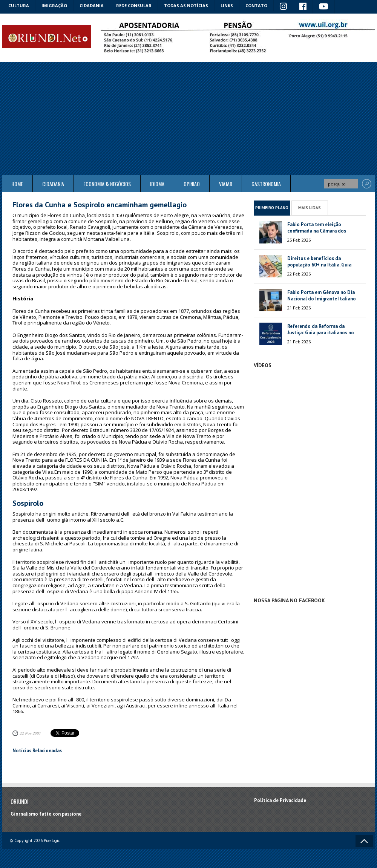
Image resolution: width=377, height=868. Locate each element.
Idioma (157, 184)
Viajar (226, 184)
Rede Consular (134, 5)
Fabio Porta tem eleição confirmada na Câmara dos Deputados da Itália (317, 231)
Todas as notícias (186, 5)
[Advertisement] (188, 119)
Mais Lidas (310, 208)
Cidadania (92, 5)
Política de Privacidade (280, 800)
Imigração (54, 5)
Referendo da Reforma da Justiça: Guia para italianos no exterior (321, 333)
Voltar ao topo (364, 841)
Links (227, 5)
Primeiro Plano (272, 208)
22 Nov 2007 (31, 733)
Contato (256, 5)
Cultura (19, 5)
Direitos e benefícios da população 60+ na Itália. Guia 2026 (319, 265)
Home (17, 184)
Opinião (192, 184)
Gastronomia (266, 184)
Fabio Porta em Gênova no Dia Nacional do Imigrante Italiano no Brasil (322, 299)
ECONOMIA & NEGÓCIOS (107, 184)
